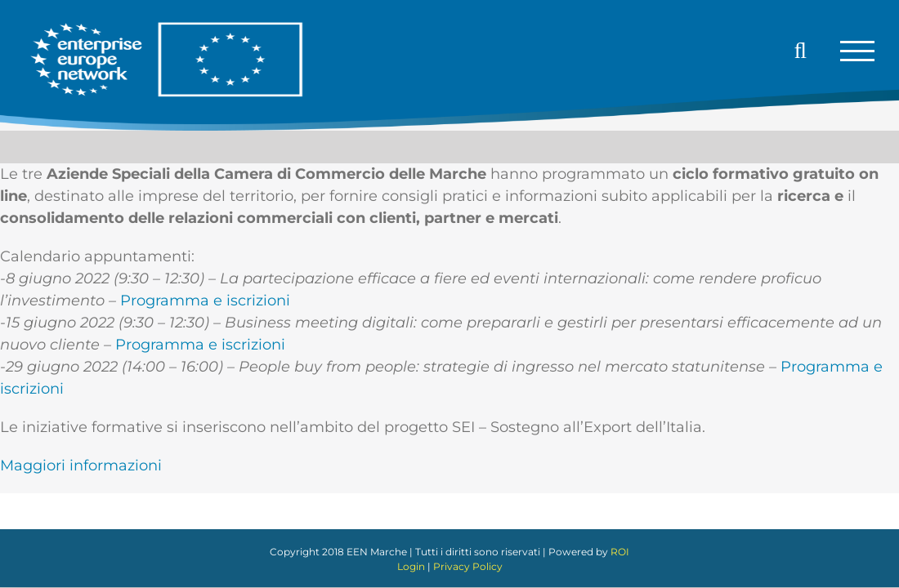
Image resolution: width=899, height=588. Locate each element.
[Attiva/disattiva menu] (857, 51)
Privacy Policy (468, 566)
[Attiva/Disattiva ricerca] (801, 51)
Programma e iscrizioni (205, 301)
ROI (620, 552)
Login (411, 566)
